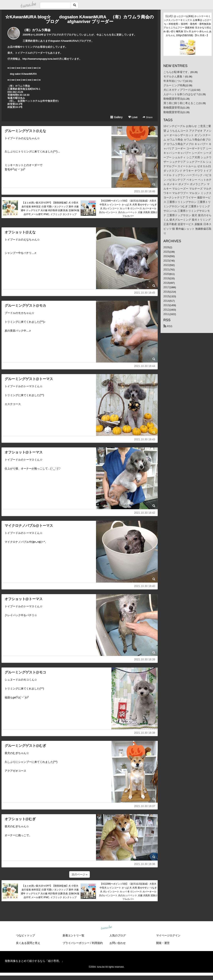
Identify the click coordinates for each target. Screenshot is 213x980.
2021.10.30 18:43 (145, 439)
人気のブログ (118, 935)
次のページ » (80, 874)
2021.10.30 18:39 (145, 659)
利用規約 (97, 943)
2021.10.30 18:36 (145, 864)
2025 (166, 252)
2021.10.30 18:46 (145, 191)
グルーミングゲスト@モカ (25, 306)
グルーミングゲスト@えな (25, 131)
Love (133, 117)
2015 (166, 296)
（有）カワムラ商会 (37, 30)
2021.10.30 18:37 (145, 806)
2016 (166, 292)
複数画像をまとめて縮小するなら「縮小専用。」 (35, 961)
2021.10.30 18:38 (145, 733)
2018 (166, 283)
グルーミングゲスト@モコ (25, 672)
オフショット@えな (20, 232)
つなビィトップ (25, 935)
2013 (166, 305)
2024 (166, 256)
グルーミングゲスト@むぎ (25, 746)
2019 (166, 278)
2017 (166, 287)
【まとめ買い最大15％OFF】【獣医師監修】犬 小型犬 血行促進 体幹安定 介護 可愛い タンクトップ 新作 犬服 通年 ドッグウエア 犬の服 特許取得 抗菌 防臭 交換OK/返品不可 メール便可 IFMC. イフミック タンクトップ (50, 208)
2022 (166, 265)
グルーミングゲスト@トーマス (29, 379)
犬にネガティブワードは (178, 90)
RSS (168, 326)
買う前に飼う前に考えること (181, 103)
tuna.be (106, 928)
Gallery (116, 117)
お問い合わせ (118, 943)
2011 (166, 314)
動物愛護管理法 (173, 99)
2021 (166, 269)
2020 (166, 274)
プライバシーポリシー (76, 943)
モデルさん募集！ (174, 76)
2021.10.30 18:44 (145, 366)
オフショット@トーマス (24, 452)
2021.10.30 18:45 (145, 293)
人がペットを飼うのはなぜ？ (181, 94)
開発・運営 (163, 943)
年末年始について (174, 81)
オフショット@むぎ (20, 819)
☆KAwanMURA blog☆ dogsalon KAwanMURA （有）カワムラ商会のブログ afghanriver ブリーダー (79, 19)
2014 (166, 301)
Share (148, 117)
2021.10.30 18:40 (145, 586)
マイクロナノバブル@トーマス (29, 526)
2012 (166, 310)
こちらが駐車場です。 (177, 72)
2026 (166, 247)
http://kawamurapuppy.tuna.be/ (40, 59)
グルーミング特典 (174, 85)
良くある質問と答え (28, 943)
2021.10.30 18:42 (145, 513)
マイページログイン (168, 935)
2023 (166, 261)
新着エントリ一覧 (73, 935)
